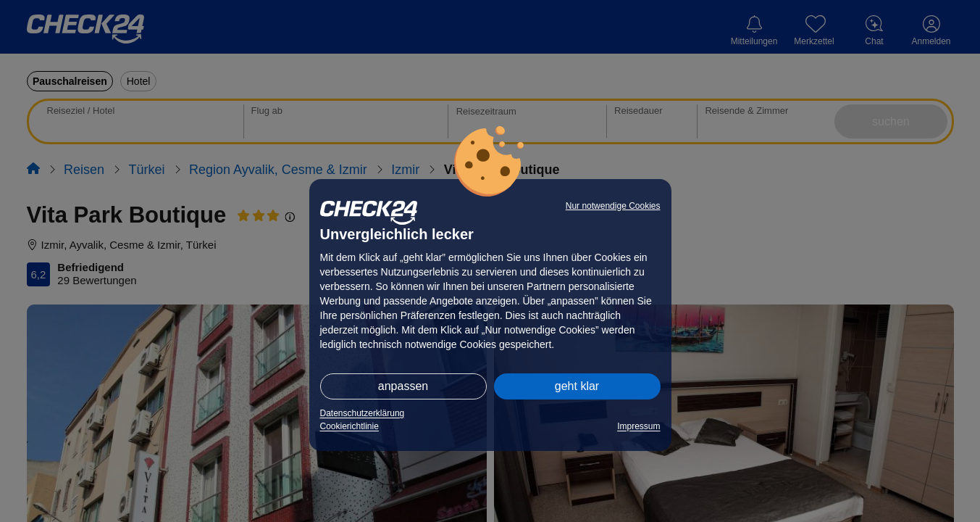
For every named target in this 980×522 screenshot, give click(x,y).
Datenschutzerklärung (363, 413)
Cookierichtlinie (349, 426)
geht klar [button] (577, 386)
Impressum (638, 426)
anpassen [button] (403, 386)
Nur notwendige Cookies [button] (613, 206)
